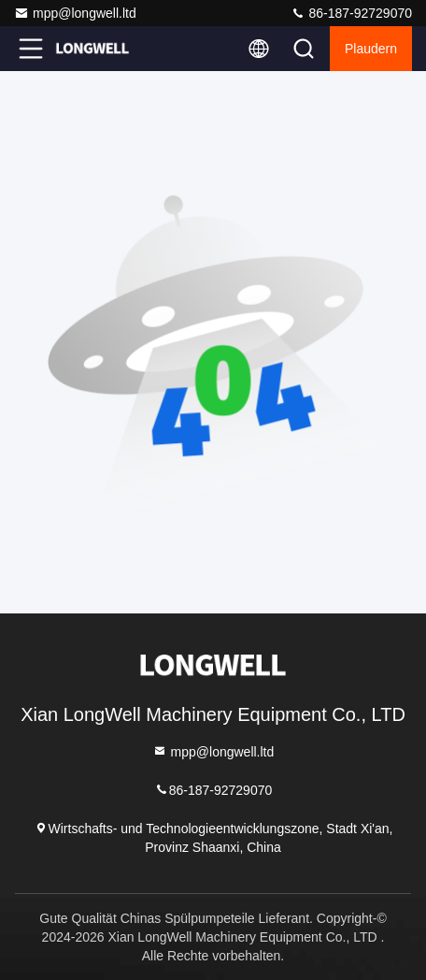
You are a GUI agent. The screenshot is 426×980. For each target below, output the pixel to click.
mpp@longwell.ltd (75, 13)
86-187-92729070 (351, 13)
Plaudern (371, 49)
